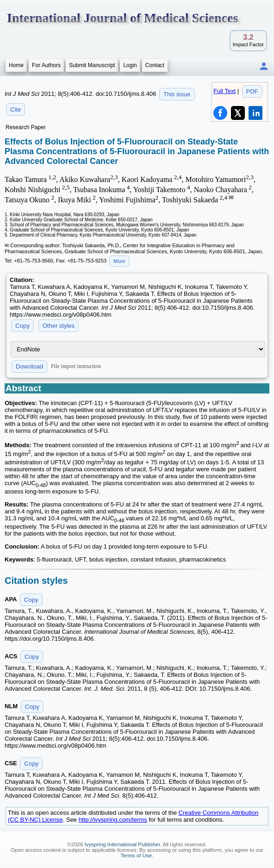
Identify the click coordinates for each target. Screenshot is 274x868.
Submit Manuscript (92, 65)
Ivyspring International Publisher (122, 844)
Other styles (59, 326)
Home (16, 65)
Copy (22, 326)
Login (130, 65)
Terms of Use (137, 856)
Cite (16, 109)
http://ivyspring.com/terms (113, 820)
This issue (177, 94)
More (119, 261)
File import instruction (76, 366)
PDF (252, 91)
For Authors (46, 65)
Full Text (224, 91)
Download (29, 366)
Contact (155, 65)
